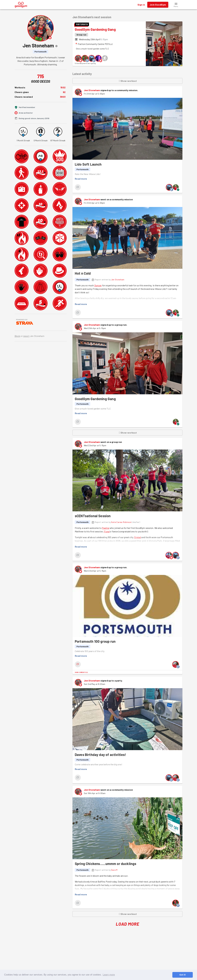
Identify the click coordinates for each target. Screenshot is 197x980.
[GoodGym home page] (21, 4)
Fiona (107, 531)
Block (17, 336)
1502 (63, 87)
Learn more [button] (109, 975)
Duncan (98, 285)
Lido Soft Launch (88, 164)
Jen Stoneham (92, 90)
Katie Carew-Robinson (121, 522)
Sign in (141, 5)
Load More (128, 924)
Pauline (106, 528)
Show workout (128, 81)
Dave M (114, 870)
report (26, 336)
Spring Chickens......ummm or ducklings (106, 864)
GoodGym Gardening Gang (95, 29)
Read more (81, 179)
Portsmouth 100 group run (95, 641)
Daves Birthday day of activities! (100, 755)
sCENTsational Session (93, 516)
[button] (176, 5)
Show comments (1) (81, 672)
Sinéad (138, 537)
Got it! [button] (182, 975)
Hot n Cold (83, 273)
